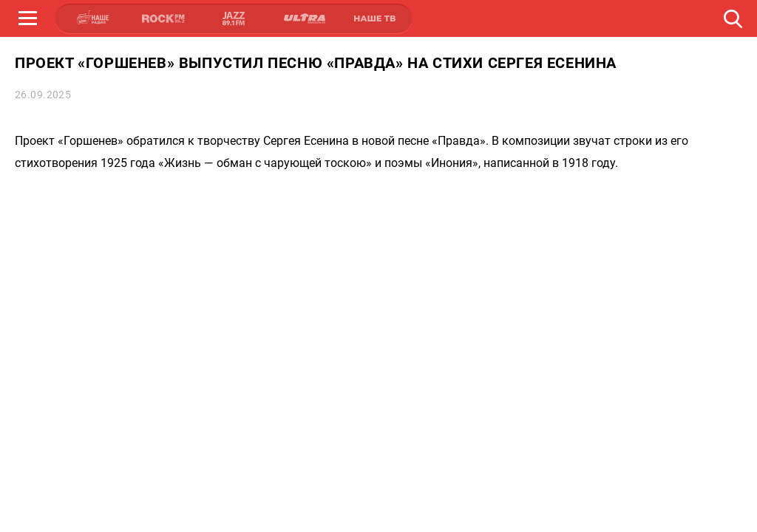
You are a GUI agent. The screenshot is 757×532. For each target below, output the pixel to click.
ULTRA (304, 18)
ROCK (163, 18)
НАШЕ (93, 18)
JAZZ (234, 18)
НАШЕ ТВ (374, 18)
